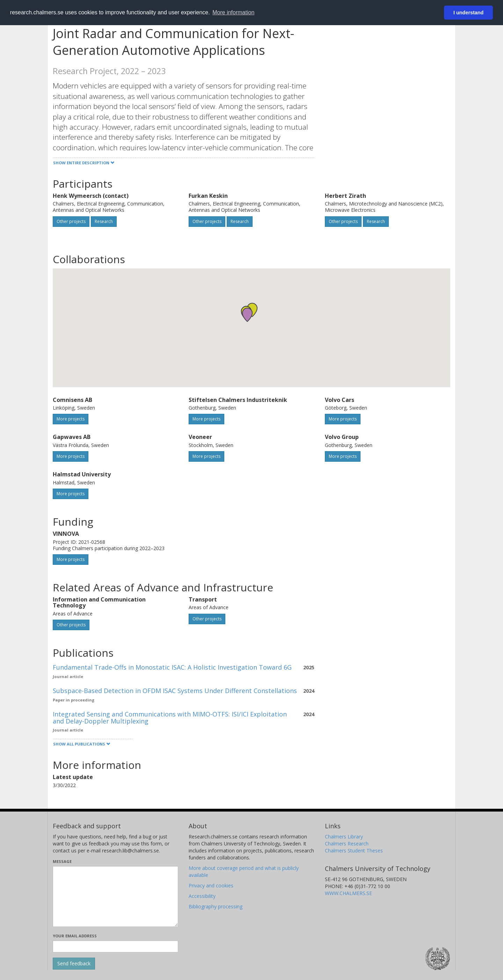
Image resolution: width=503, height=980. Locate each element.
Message (62, 861)
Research (104, 221)
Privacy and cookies (211, 885)
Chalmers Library (344, 837)
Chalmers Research (347, 844)
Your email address (75, 936)
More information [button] (233, 12)
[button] (247, 315)
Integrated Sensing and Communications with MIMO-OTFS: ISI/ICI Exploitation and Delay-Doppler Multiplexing (170, 718)
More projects (71, 419)
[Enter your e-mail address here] (115, 946)
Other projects (71, 221)
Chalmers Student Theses (354, 851)
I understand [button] (468, 13)
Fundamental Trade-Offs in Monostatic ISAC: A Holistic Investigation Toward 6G (172, 667)
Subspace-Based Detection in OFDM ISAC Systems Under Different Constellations (175, 691)
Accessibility (202, 896)
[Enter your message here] (115, 896)
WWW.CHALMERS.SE (348, 893)
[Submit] (74, 964)
